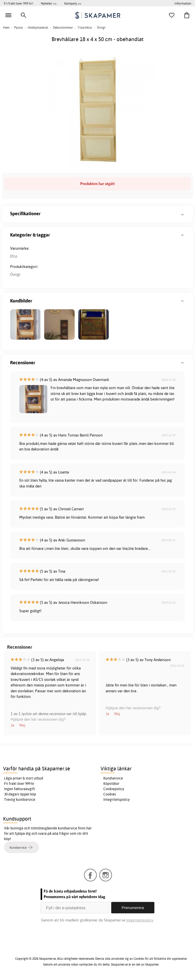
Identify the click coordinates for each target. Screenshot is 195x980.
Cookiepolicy (114, 789)
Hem (6, 28)
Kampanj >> (73, 3)
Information (183, 3)
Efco (14, 256)
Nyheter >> (49, 3)
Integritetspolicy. (140, 920)
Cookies (110, 794)
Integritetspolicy (117, 800)
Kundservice (113, 778)
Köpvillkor (111, 784)
